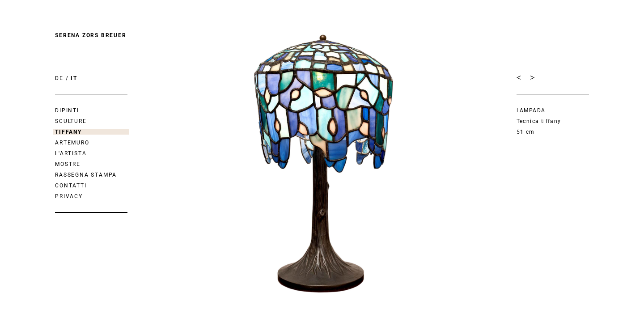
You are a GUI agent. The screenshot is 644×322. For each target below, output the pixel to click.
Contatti (71, 186)
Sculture (71, 121)
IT (74, 78)
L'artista (71, 153)
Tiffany (68, 132)
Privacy (69, 196)
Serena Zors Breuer (91, 35)
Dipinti (67, 110)
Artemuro (72, 143)
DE (59, 78)
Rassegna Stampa (86, 175)
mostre (68, 164)
